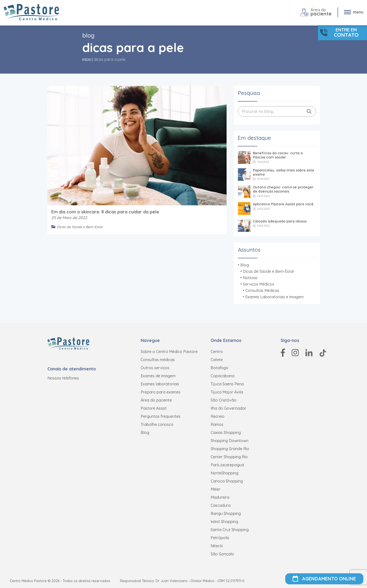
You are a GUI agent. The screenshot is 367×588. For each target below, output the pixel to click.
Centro (217, 352)
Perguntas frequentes (161, 416)
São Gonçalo (222, 554)
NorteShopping (224, 473)
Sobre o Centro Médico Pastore (169, 352)
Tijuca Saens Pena (227, 384)
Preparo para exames (161, 392)
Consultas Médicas (262, 290)
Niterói (217, 546)
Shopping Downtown (230, 441)
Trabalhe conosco (157, 424)
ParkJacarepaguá (227, 465)
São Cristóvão (224, 400)
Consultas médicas (158, 360)
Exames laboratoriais (160, 384)
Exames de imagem (158, 376)
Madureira (220, 497)
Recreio (217, 416)
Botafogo (219, 368)
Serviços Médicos (258, 284)
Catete (217, 360)
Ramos (217, 424)
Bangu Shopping (226, 513)
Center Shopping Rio (229, 457)
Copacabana (223, 376)
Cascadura (221, 505)
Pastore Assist (154, 408)
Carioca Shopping (227, 481)
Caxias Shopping (226, 432)
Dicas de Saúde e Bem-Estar (269, 271)
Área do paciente (156, 400)
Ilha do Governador (228, 408)
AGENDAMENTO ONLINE (324, 579)
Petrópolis (220, 538)
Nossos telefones (63, 378)
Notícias (250, 278)
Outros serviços (155, 368)
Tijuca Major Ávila (227, 392)
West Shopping (224, 522)
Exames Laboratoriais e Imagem (274, 297)
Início (87, 59)
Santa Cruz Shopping (230, 530)
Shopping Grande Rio (230, 449)
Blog (245, 265)
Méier (216, 489)
